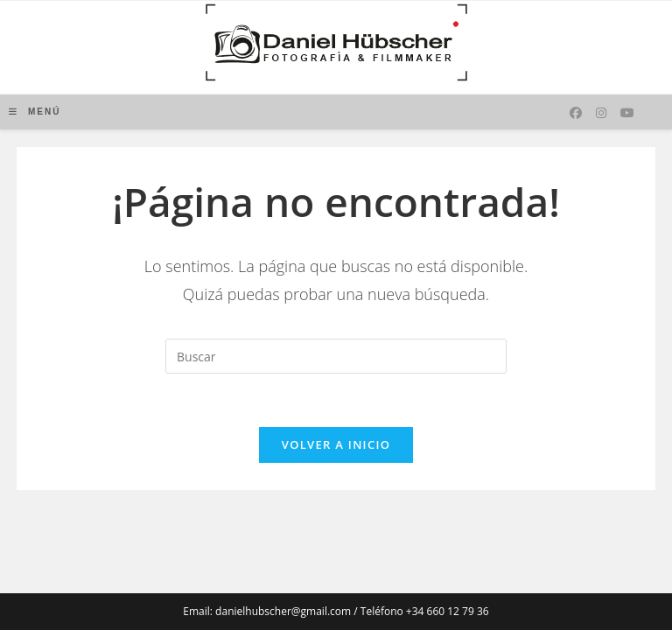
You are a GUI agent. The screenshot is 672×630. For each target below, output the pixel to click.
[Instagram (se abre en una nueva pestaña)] (601, 113)
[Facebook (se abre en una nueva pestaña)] (576, 113)
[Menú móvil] (35, 112)
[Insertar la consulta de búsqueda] (336, 356)
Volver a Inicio (336, 444)
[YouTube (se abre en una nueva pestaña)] (627, 113)
